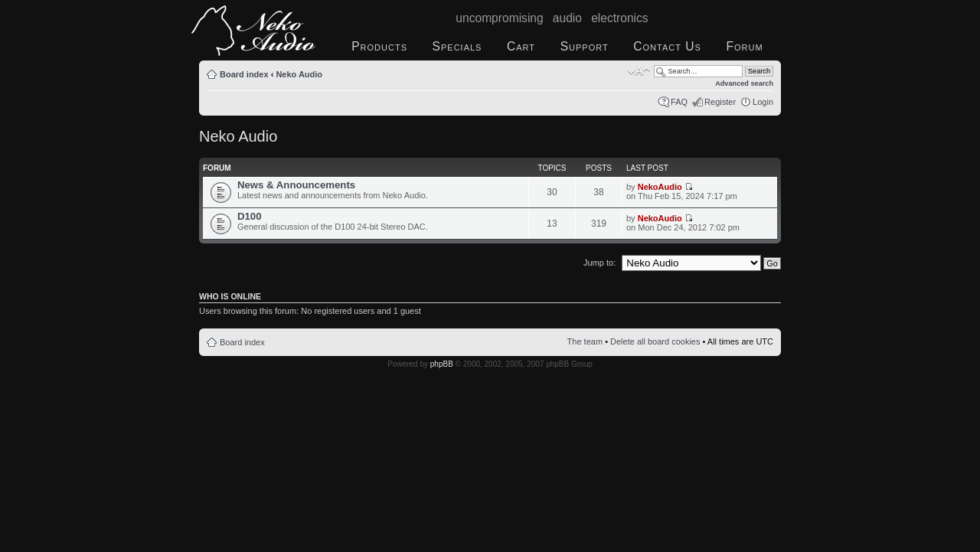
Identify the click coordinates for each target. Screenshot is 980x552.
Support (585, 46)
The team (585, 341)
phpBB (442, 364)
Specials (457, 46)
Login (763, 102)
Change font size (639, 71)
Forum (744, 46)
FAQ (679, 102)
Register (720, 102)
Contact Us (667, 46)
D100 (250, 216)
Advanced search (744, 83)
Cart (521, 46)
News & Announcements (296, 185)
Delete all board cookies (655, 341)
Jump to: (599, 263)
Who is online (230, 296)
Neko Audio (299, 74)
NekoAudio (660, 187)
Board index (244, 74)
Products (379, 46)
